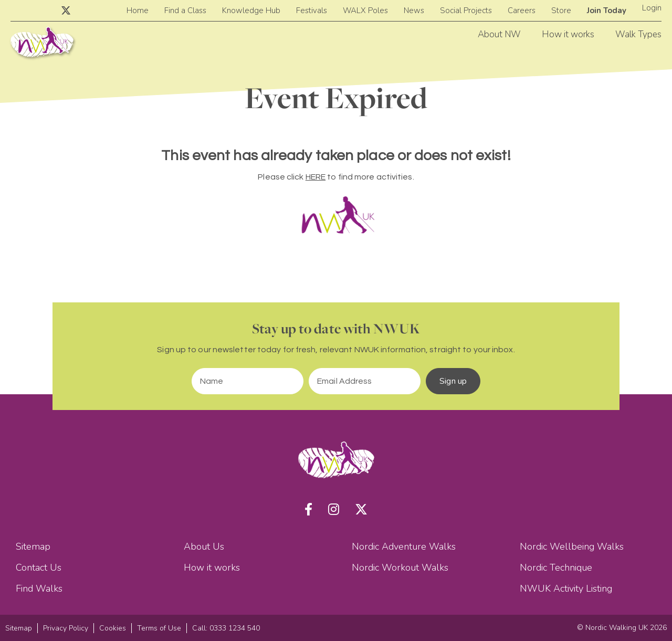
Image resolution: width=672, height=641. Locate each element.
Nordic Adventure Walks (404, 547)
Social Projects (466, 10)
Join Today (607, 10)
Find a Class (185, 10)
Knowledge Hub (251, 10)
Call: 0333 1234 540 (226, 628)
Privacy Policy (66, 628)
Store (561, 10)
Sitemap (33, 547)
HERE (316, 177)
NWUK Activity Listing (566, 589)
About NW (499, 34)
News (414, 10)
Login (652, 8)
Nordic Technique (556, 568)
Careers (522, 10)
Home (138, 10)
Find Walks (39, 589)
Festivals (312, 10)
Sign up (453, 381)
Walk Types (638, 34)
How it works (568, 34)
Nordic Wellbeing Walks (572, 547)
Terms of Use (159, 628)
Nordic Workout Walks (400, 568)
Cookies (113, 628)
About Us (204, 547)
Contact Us (39, 568)
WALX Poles (365, 10)
